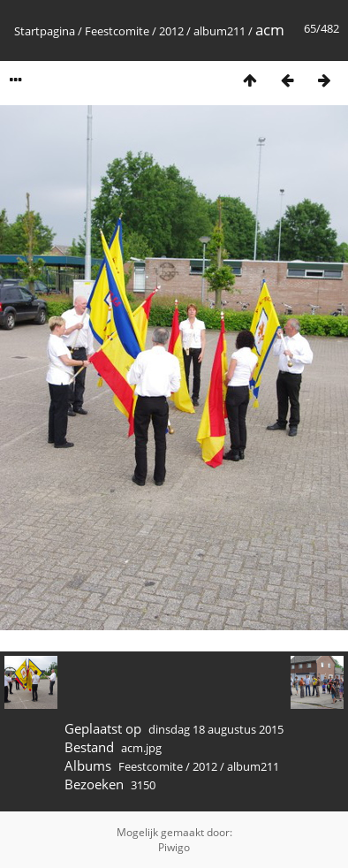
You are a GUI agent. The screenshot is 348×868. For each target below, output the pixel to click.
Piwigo (174, 847)
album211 (219, 31)
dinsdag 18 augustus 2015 (216, 729)
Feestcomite (117, 31)
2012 (171, 31)
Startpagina (45, 31)
